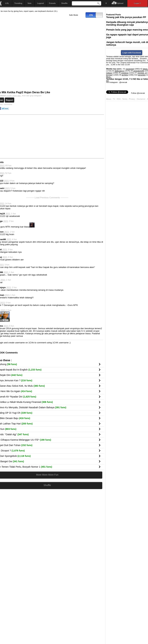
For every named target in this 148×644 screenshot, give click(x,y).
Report (10, 100)
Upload (120, 3)
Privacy (132, 99)
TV (114, 99)
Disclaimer (141, 99)
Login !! (138, 3)
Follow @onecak (138, 93)
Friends (52, 3)
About (109, 99)
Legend (40, 3)
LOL (7, 3)
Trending (18, 3)
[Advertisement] (78, 136)
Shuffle (64, 3)
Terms (125, 99)
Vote (29, 3)
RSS (119, 99)
